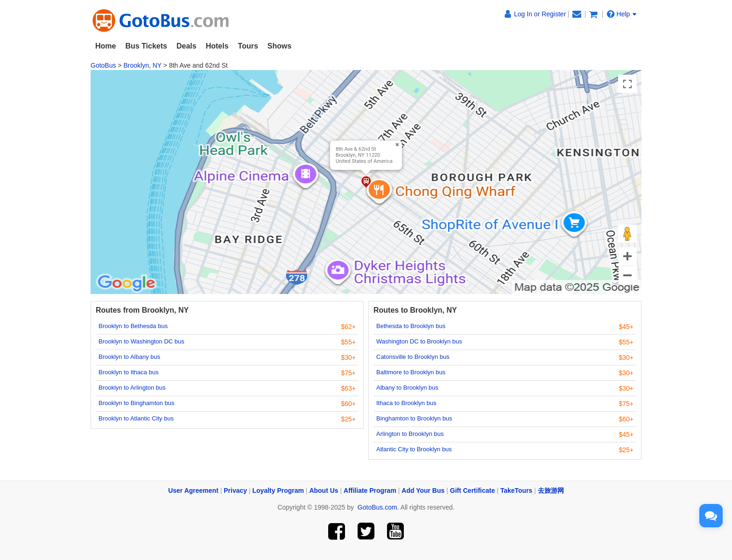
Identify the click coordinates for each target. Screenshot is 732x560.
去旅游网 (551, 490)
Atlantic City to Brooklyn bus (414, 449)
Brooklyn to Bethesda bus (133, 326)
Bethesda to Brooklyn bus (411, 326)
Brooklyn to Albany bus (129, 357)
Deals (187, 46)
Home (106, 46)
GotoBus (103, 65)
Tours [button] (248, 46)
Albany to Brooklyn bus (407, 388)
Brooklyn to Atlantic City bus (136, 418)
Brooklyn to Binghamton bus (137, 403)
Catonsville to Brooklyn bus (413, 357)
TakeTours (517, 490)
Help (622, 14)
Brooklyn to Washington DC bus (141, 341)
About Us (324, 490)
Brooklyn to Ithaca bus (129, 372)
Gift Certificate (472, 490)
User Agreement (193, 490)
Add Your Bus (423, 490)
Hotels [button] (217, 46)
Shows (280, 46)
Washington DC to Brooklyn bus (419, 341)
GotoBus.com (377, 507)
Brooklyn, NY (142, 65)
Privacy (235, 490)
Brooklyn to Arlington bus (132, 388)
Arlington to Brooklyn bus (410, 434)
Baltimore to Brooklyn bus (411, 372)
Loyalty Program (278, 490)
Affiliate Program (370, 490)
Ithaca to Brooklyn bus (406, 403)
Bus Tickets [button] (146, 46)
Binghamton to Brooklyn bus (414, 418)
